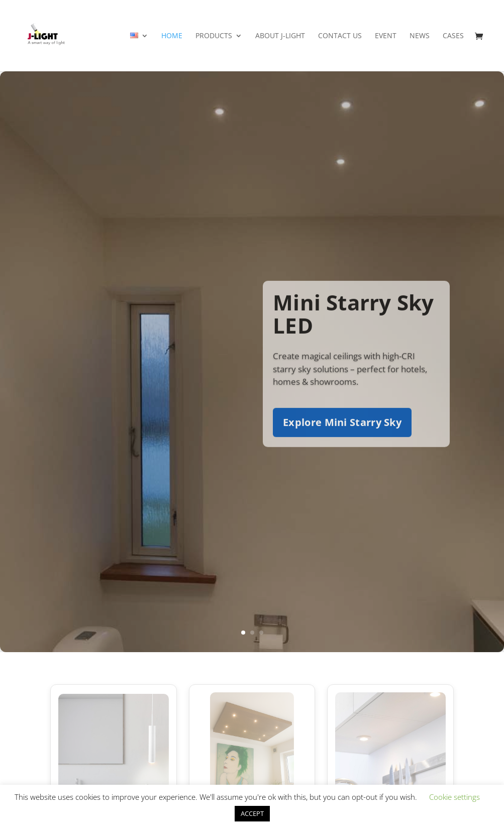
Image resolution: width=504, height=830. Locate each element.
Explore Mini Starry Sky (342, 432)
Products (214, 36)
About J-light (280, 36)
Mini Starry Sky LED (353, 323)
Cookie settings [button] (455, 797)
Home (172, 36)
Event (386, 36)
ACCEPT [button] (252, 813)
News (420, 36)
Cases (453, 36)
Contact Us (340, 36)
